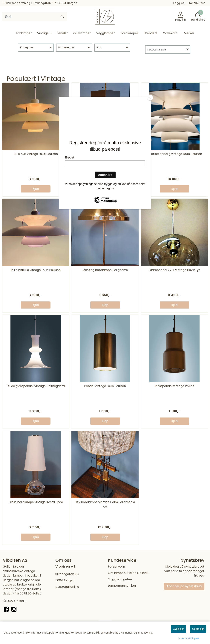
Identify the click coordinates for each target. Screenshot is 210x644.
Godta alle (198, 629)
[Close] (150, 98)
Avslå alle (179, 629)
